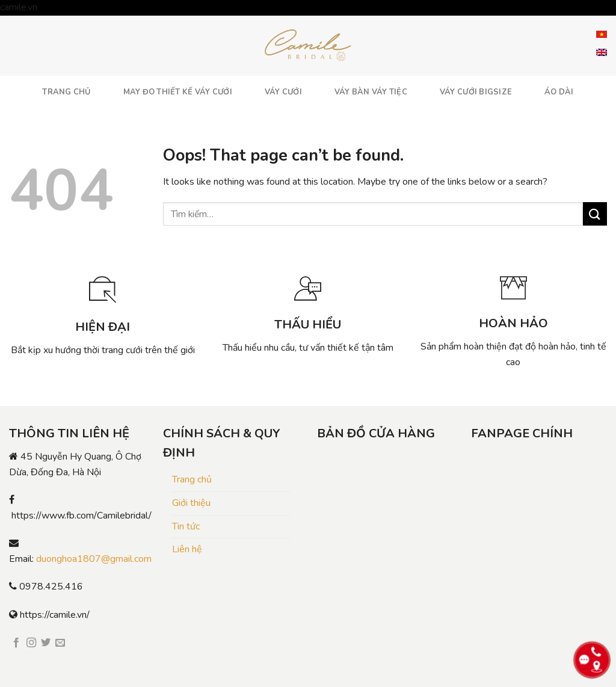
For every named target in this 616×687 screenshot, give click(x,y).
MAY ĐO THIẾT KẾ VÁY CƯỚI (178, 92)
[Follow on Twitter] (46, 643)
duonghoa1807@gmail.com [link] (94, 559)
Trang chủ (192, 479)
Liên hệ (187, 549)
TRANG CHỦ (66, 92)
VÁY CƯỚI (283, 92)
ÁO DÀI (559, 92)
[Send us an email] (60, 643)
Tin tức (186, 526)
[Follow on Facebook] (16, 643)
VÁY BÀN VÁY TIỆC (371, 92)
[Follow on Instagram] (31, 643)
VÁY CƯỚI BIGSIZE (476, 92)
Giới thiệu (191, 503)
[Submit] (595, 214)
